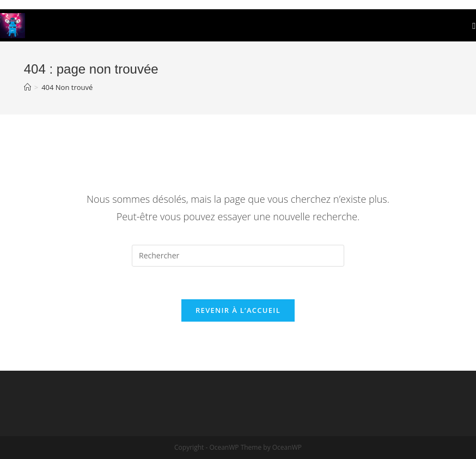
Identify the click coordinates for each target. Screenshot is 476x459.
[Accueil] (28, 87)
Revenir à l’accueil (238, 310)
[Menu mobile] (474, 25)
